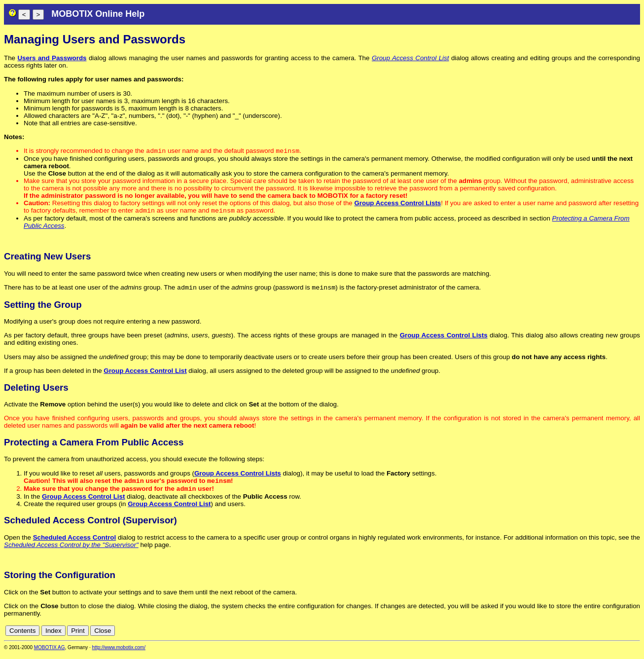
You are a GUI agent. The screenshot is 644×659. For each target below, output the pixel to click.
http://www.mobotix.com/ (119, 652)
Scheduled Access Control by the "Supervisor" (71, 550)
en (635, 636)
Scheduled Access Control (75, 542)
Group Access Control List (411, 58)
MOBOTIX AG (50, 652)
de (624, 636)
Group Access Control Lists (397, 204)
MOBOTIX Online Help (98, 14)
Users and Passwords (52, 58)
